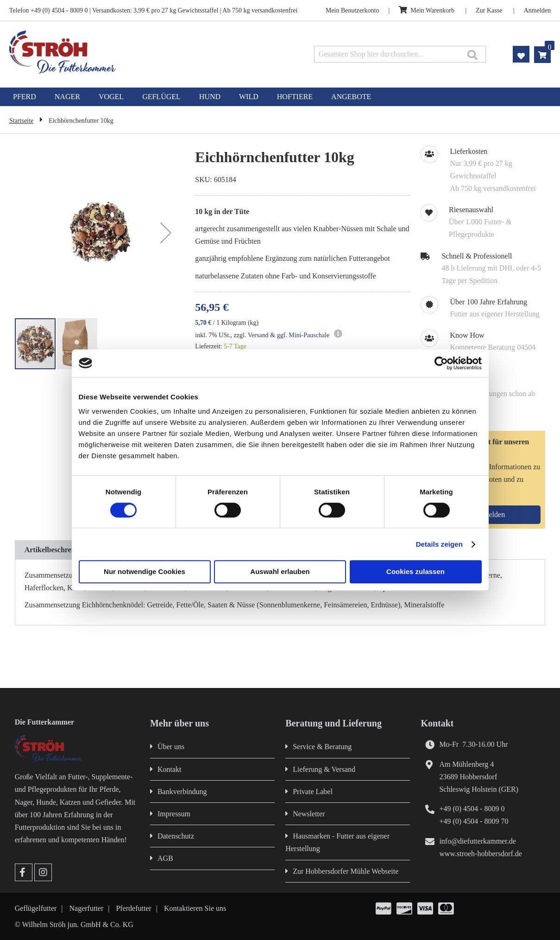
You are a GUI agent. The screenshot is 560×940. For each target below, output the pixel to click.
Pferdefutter (133, 908)
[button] (166, 233)
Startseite (21, 121)
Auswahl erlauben (280, 571)
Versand (258, 335)
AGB (165, 858)
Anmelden (537, 10)
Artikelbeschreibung (57, 550)
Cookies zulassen (415, 571)
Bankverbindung (182, 792)
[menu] (280, 97)
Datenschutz (176, 836)
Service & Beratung (322, 747)
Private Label (313, 792)
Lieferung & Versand (324, 769)
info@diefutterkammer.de (477, 841)
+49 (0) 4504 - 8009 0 (472, 809)
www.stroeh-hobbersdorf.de (480, 854)
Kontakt (170, 769)
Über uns (171, 747)
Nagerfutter (87, 908)
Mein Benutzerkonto (352, 10)
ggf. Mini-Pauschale (303, 335)
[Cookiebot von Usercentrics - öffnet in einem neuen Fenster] (441, 363)
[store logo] (117, 52)
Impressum (174, 814)
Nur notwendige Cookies (145, 571)
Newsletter (309, 814)
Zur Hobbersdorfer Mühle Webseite (346, 871)
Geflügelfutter (36, 908)
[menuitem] (25, 97)
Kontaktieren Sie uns (195, 908)
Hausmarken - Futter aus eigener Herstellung (337, 842)
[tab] (57, 550)
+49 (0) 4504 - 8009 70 (474, 821)
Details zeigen (439, 544)
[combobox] (400, 54)
